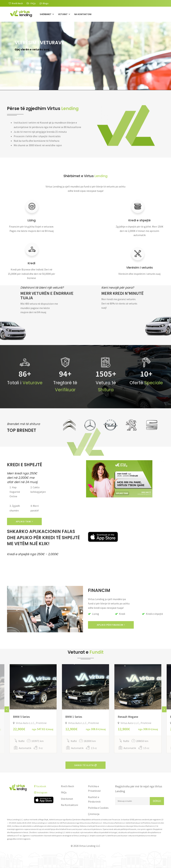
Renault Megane (128, 717)
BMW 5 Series (21, 717)
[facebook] (45, 786)
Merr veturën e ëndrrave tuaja (47, 295)
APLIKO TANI (24, 521)
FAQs (64, 792)
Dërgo (157, 801)
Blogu (44, 3)
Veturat (64, 14)
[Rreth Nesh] (16, 3)
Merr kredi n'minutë (122, 293)
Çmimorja (94, 814)
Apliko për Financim (111, 625)
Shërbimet (47, 14)
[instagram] (45, 792)
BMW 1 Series (74, 717)
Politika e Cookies (98, 808)
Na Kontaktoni (83, 14)
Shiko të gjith (86, 765)
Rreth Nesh (67, 786)
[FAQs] (31, 3)
